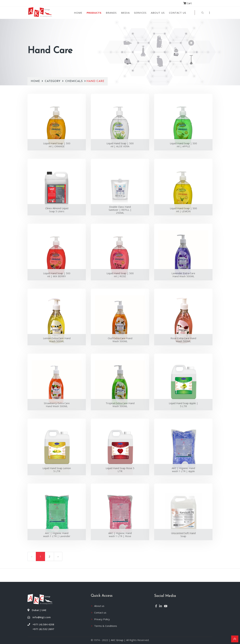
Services (140, 13)
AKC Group (117, 640)
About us (158, 13)
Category (53, 81)
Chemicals (74, 81)
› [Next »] (58, 556)
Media (125, 13)
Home (78, 13)
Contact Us (178, 13)
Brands (111, 13)
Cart (187, 3)
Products (94, 13)
